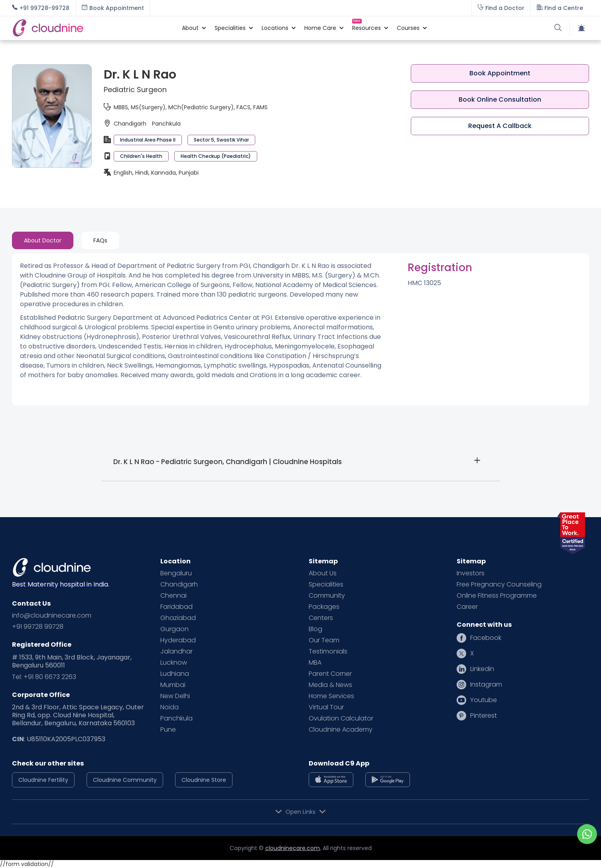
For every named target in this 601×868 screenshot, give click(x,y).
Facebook (486, 638)
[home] (93, 28)
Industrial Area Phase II (148, 140)
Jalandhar (176, 651)
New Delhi (175, 696)
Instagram (486, 685)
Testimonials (328, 651)
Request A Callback (500, 126)
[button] (190, 28)
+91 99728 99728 (38, 627)
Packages (324, 607)
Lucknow (174, 663)
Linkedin (482, 669)
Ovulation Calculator (341, 718)
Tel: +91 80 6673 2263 (44, 677)
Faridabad (176, 607)
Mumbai (173, 685)
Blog (315, 629)
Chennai (173, 596)
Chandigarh (179, 585)
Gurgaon (174, 629)
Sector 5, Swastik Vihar (221, 140)
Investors (471, 573)
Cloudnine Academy (341, 730)
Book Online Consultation (500, 99)
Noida (169, 707)
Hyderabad (178, 640)
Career (467, 607)
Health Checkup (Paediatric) (216, 156)
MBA (315, 663)
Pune (168, 730)
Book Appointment (500, 73)
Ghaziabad (178, 618)
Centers (321, 618)
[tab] (43, 240)
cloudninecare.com (293, 848)
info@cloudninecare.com (52, 616)
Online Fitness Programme (497, 596)
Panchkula (176, 718)
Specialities (326, 585)
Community (327, 596)
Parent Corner (330, 674)
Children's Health (141, 156)
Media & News (330, 685)
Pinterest (484, 716)
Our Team (324, 640)
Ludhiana (175, 674)
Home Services (331, 696)
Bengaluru (176, 573)
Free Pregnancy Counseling (499, 585)
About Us (323, 573)
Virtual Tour (326, 707)
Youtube (484, 700)
